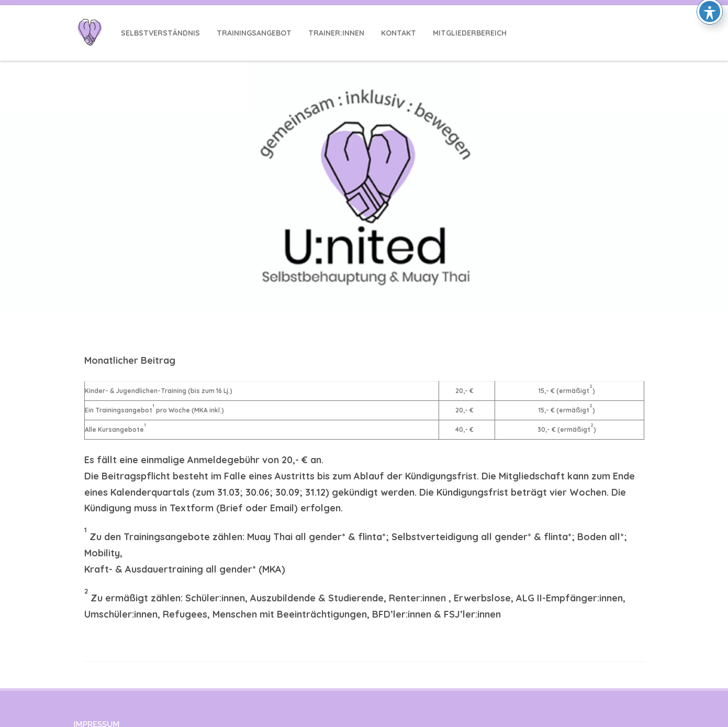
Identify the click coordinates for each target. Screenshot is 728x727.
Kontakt (399, 33)
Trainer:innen (336, 33)
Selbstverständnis (160, 33)
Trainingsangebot (254, 33)
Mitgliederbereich (470, 33)
